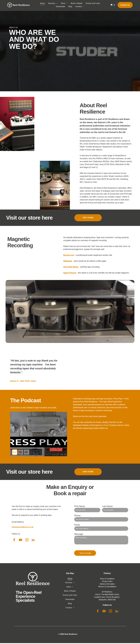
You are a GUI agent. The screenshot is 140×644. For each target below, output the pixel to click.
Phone (77, 516)
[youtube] (20, 541)
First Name (80, 507)
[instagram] (27, 541)
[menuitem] (42, 4)
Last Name (107, 507)
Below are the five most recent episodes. (90, 417)
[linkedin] (33, 541)
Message (79, 535)
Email (77, 526)
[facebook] (14, 541)
